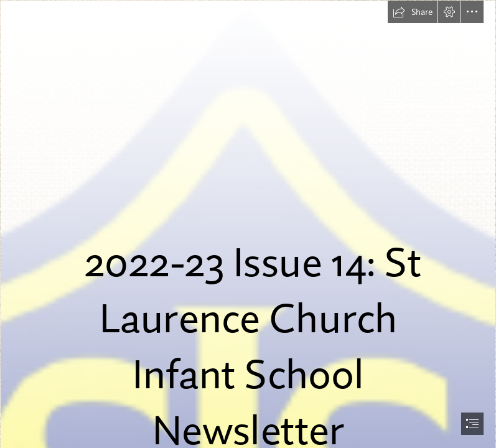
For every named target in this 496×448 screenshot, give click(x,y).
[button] (413, 12)
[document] (248, 224)
